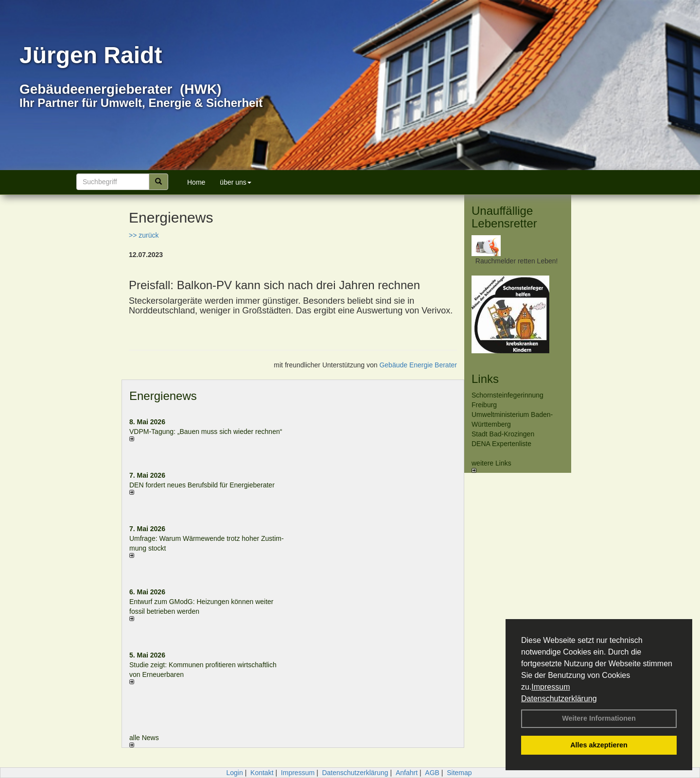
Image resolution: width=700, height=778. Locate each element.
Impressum (551, 687)
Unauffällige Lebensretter (504, 217)
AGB (432, 773)
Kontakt (262, 773)
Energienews (163, 396)
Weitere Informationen (599, 718)
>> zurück (144, 235)
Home (196, 182)
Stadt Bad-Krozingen (503, 434)
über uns (235, 182)
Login (234, 773)
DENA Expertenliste (501, 444)
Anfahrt (407, 773)
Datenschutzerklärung (559, 699)
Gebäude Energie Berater (418, 365)
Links (485, 379)
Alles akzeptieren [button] (599, 745)
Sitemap (459, 773)
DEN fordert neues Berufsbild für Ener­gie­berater (202, 485)
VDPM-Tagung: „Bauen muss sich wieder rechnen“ (206, 432)
